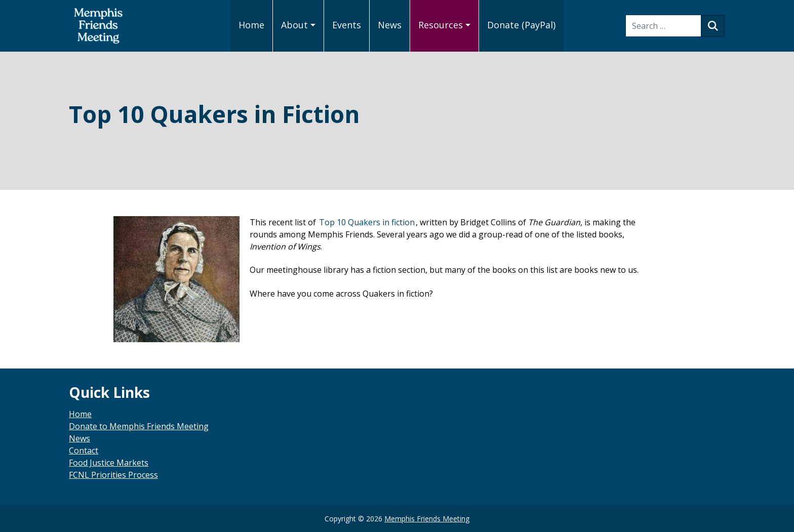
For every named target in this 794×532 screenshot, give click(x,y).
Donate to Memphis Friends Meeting (139, 426)
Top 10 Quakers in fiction (367, 222)
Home (80, 414)
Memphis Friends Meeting (427, 519)
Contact (84, 451)
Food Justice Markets (109, 463)
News (80, 438)
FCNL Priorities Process (113, 475)
